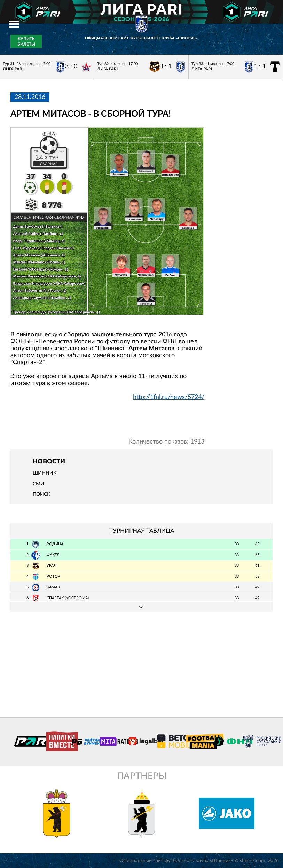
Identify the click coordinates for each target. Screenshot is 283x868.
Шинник (45, 473)
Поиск (41, 494)
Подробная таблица (141, 607)
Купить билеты (26, 41)
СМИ (38, 484)
